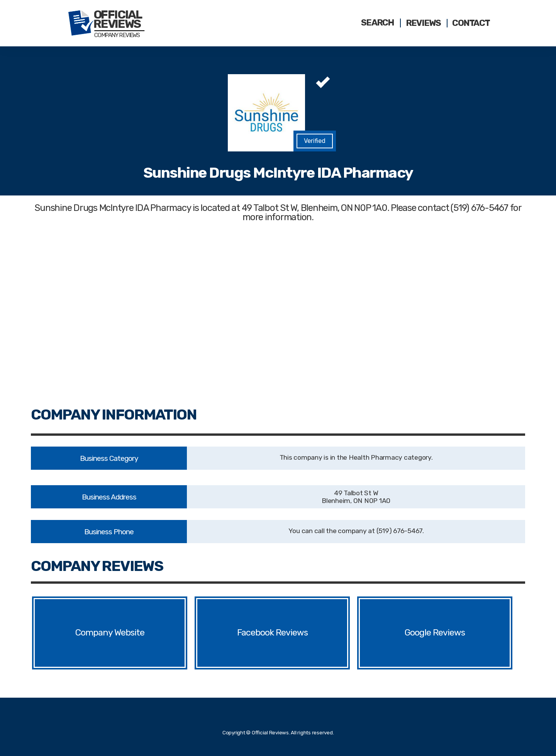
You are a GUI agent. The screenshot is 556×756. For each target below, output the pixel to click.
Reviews (423, 23)
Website (131, 633)
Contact (471, 23)
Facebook (256, 633)
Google (418, 633)
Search (378, 23)
